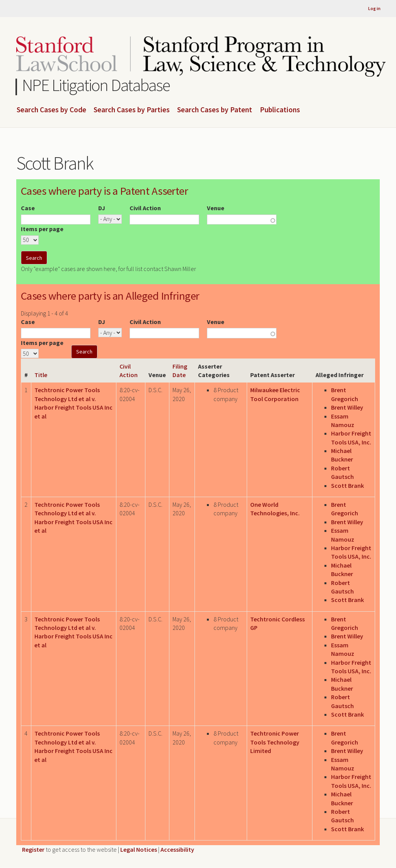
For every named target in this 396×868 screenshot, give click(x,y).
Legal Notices (139, 849)
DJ (102, 208)
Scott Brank (347, 485)
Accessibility (177, 849)
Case (28, 208)
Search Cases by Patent (215, 110)
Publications (280, 110)
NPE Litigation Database (96, 85)
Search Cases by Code (51, 110)
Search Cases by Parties (132, 110)
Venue (216, 208)
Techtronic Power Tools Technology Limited (275, 742)
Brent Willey (347, 407)
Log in (374, 8)
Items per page (42, 229)
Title (41, 375)
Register (33, 849)
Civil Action (145, 208)
